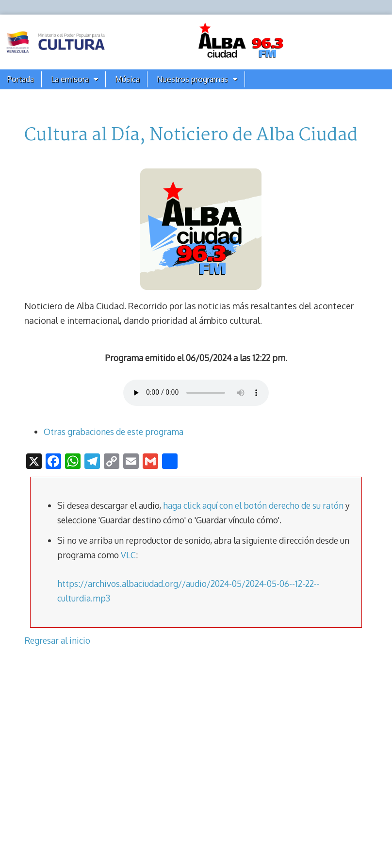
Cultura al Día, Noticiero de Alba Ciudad (191, 135)
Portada (21, 79)
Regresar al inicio (57, 640)
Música (127, 79)
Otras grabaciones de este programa (114, 432)
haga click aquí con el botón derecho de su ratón (253, 505)
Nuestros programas (192, 79)
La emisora (70, 79)
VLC (128, 555)
